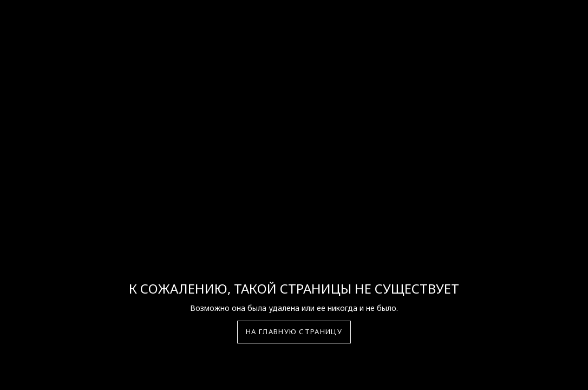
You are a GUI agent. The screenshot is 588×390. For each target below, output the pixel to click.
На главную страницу (294, 331)
